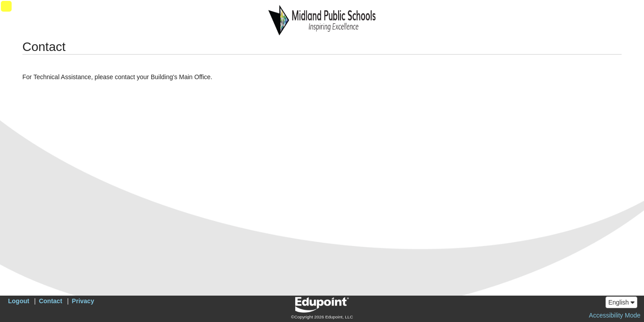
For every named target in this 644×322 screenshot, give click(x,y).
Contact (51, 301)
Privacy (83, 301)
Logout (19, 301)
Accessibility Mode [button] (615, 315)
